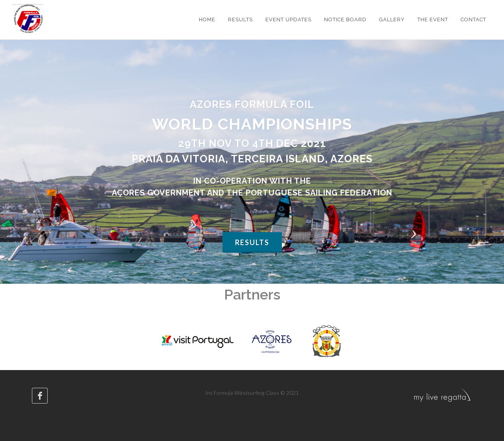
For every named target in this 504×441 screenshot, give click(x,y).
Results (252, 242)
